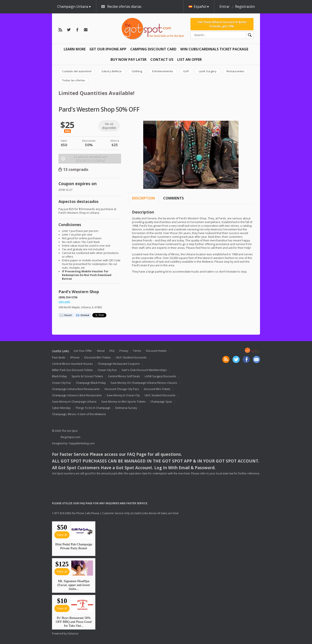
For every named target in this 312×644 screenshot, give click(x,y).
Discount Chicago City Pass (122, 389)
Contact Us (162, 59)
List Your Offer (83, 351)
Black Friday (59, 377)
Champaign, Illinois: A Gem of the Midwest (79, 414)
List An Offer (189, 59)
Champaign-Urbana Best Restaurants (76, 389)
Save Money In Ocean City (123, 395)
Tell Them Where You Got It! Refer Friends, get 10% (222, 24)
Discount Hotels (156, 351)
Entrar (225, 7)
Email (68, 315)
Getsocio (73, 634)
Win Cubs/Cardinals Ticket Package (214, 49)
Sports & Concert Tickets (87, 377)
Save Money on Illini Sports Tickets (123, 402)
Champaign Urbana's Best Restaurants (77, 395)
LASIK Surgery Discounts (160, 377)
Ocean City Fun (107, 370)
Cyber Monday (61, 408)
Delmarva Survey (126, 408)
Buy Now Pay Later (128, 59)
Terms (137, 351)
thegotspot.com (71, 437)
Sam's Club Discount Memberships (144, 370)
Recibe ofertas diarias (124, 7)
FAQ (112, 351)
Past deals (59, 357)
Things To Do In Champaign (93, 408)
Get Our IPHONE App (108, 49)
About (101, 351)
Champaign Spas (161, 402)
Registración (245, 7)
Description (143, 198)
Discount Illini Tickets (98, 357)
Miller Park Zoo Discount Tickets (72, 370)
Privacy (124, 351)
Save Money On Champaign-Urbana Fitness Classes (144, 383)
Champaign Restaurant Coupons (119, 364)
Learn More (75, 49)
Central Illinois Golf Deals (124, 377)
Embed (85, 315)
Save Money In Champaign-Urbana (74, 402)
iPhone (75, 357)
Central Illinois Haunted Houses (72, 364)
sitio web (64, 302)
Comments (173, 198)
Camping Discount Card (153, 49)
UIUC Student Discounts (131, 357)
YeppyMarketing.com (82, 443)
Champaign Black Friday (91, 383)
